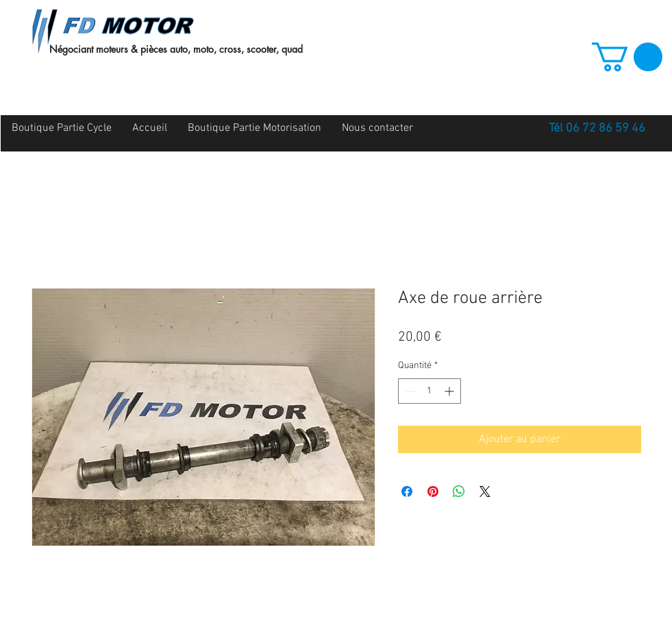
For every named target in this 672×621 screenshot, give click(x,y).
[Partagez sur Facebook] (407, 491)
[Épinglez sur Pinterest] (433, 491)
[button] (627, 57)
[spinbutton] (430, 391)
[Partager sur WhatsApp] (459, 491)
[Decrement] (409, 391)
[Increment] (450, 391)
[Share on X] (485, 491)
